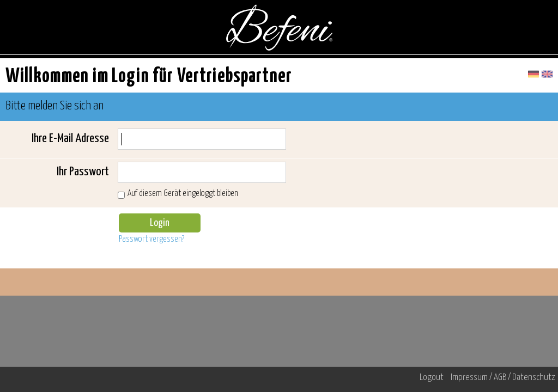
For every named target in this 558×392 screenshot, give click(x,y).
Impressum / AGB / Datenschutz (503, 378)
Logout (432, 378)
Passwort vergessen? (151, 239)
